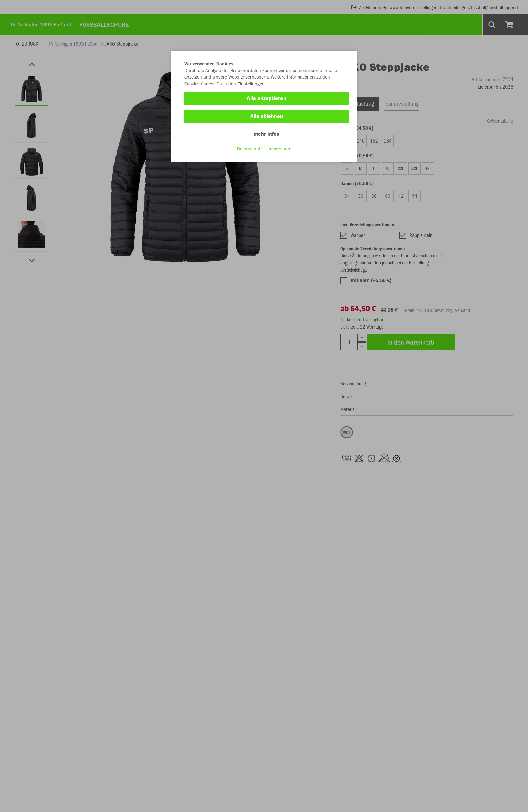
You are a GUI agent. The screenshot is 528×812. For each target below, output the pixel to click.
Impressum (280, 149)
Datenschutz (250, 149)
